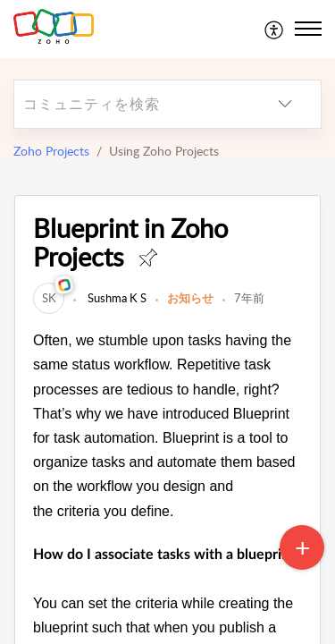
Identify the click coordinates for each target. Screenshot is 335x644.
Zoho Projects (51, 151)
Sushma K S (116, 298)
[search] (132, 104)
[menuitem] (275, 29)
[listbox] (285, 104)
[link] (49, 298)
